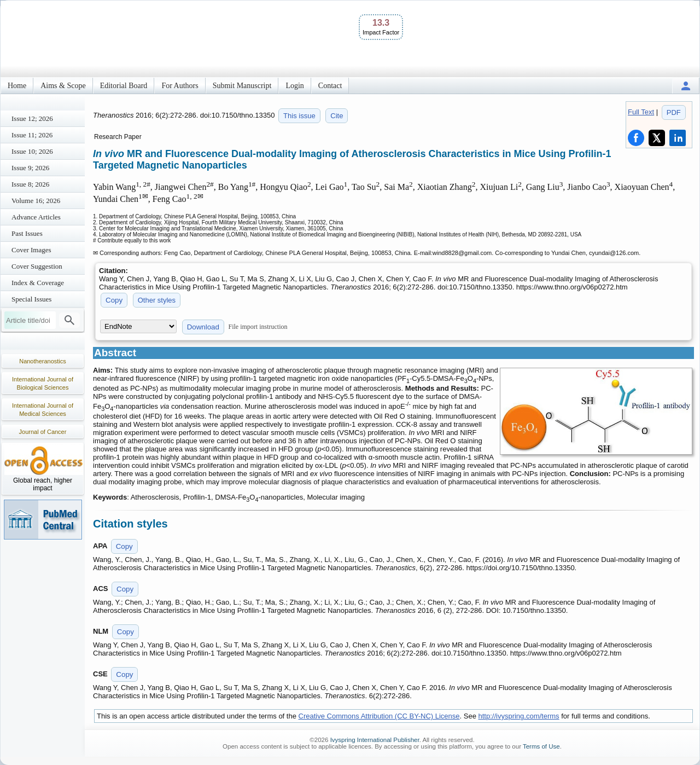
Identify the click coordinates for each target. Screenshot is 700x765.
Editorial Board (124, 86)
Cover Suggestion (37, 266)
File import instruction (258, 327)
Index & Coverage (38, 283)
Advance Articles (36, 217)
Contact (330, 86)
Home (17, 86)
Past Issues (27, 233)
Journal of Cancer (43, 432)
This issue (299, 116)
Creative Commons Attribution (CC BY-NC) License (379, 716)
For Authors (180, 86)
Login (294, 86)
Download (203, 327)
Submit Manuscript (242, 86)
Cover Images (31, 250)
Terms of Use (541, 746)
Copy (114, 300)
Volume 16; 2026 (36, 201)
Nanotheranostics (43, 361)
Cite (337, 116)
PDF (674, 112)
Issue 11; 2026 (32, 135)
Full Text (641, 112)
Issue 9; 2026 (30, 168)
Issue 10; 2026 (32, 151)
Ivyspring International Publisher (375, 740)
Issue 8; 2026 (30, 184)
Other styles (157, 300)
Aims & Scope (63, 86)
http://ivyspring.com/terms (519, 716)
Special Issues (31, 299)
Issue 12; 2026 (32, 118)
